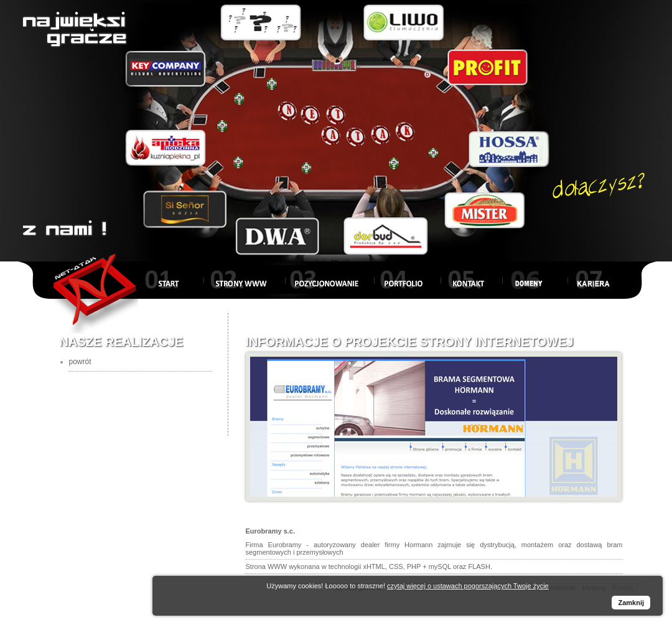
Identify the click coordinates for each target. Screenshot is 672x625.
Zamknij (631, 603)
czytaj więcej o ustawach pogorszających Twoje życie (468, 586)
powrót (80, 362)
